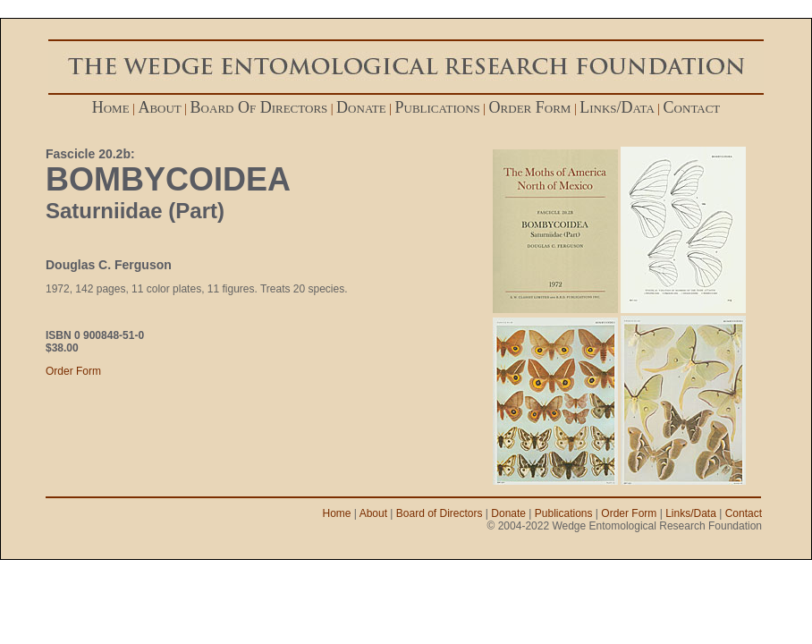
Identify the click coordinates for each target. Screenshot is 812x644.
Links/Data (691, 513)
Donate (508, 513)
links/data (617, 107)
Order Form (73, 371)
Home (337, 513)
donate (361, 107)
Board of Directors (440, 513)
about (159, 107)
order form (530, 107)
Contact (744, 513)
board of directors (259, 107)
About (373, 513)
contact (692, 107)
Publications (564, 513)
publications (438, 107)
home (111, 107)
